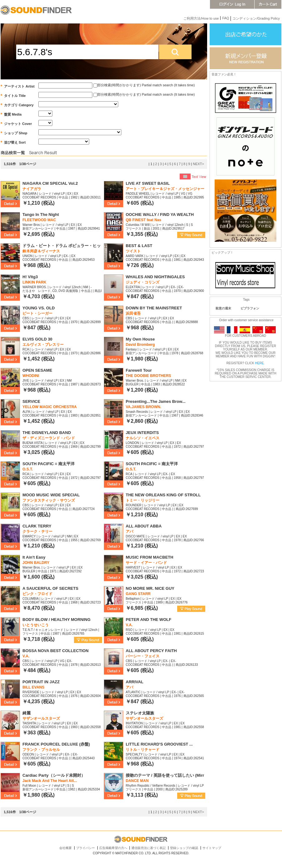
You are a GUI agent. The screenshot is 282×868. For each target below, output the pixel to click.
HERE (260, 363)
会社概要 (66, 848)
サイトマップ (212, 848)
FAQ (226, 18)
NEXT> (198, 164)
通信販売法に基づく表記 (148, 848)
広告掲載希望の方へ (113, 848)
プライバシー (85, 848)
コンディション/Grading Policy (256, 18)
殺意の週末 (223, 308)
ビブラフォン (250, 308)
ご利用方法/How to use (201, 18)
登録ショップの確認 (184, 848)
